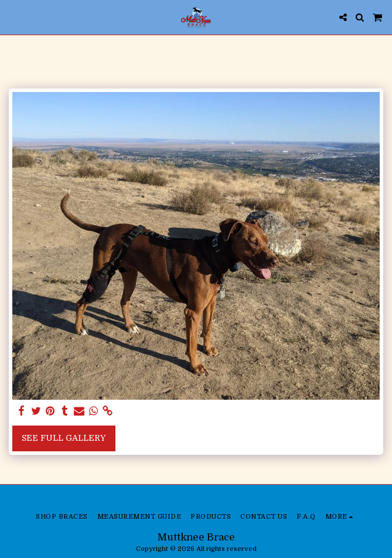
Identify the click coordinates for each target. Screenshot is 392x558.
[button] (13, 17)
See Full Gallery (64, 438)
